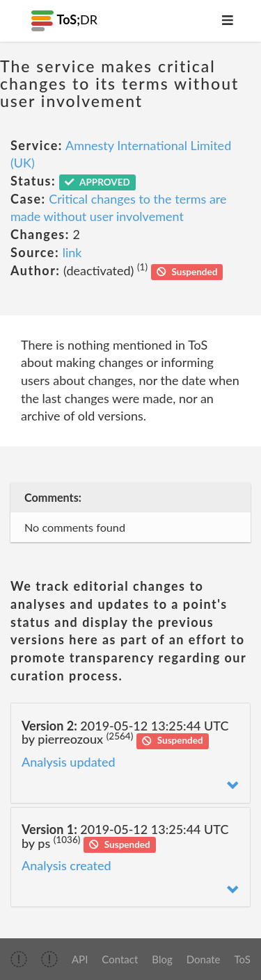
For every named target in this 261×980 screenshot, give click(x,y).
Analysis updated (69, 762)
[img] (19, 959)
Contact (120, 959)
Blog (162, 959)
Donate (204, 959)
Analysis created (66, 865)
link (72, 252)
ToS (243, 959)
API (80, 959)
